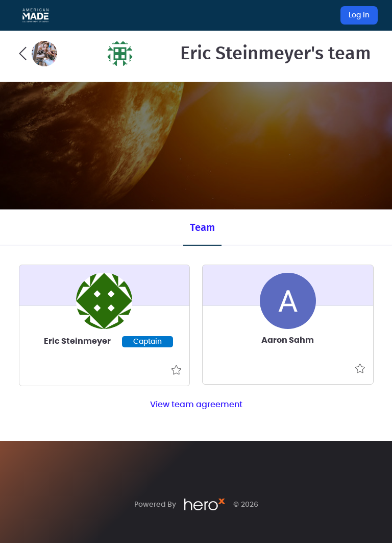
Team (202, 228)
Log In (359, 15)
